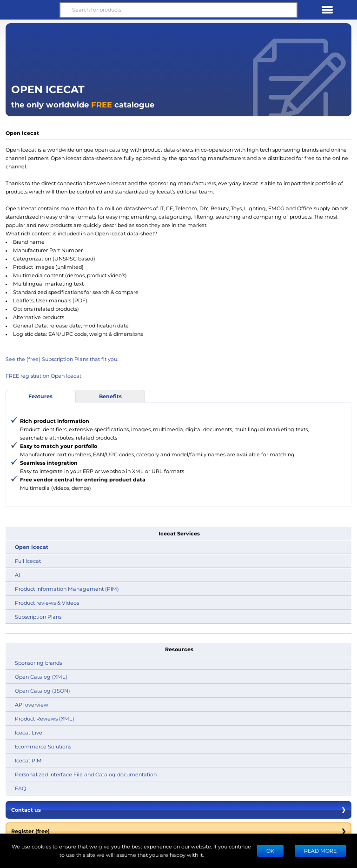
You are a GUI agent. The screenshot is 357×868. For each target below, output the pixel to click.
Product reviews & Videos (47, 603)
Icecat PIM (28, 760)
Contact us (178, 810)
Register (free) (178, 831)
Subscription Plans (38, 617)
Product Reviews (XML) (45, 718)
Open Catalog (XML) (41, 677)
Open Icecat (32, 547)
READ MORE (320, 851)
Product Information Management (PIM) (67, 589)
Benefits (110, 396)
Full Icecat (28, 561)
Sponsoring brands (38, 663)
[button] (30, 10)
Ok (270, 851)
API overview (32, 704)
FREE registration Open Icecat (43, 376)
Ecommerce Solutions (43, 746)
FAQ (20, 788)
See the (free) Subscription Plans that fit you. (62, 359)
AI (17, 575)
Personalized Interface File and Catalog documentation (86, 774)
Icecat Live (29, 732)
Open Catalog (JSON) (43, 691)
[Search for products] (178, 10)
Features (40, 396)
